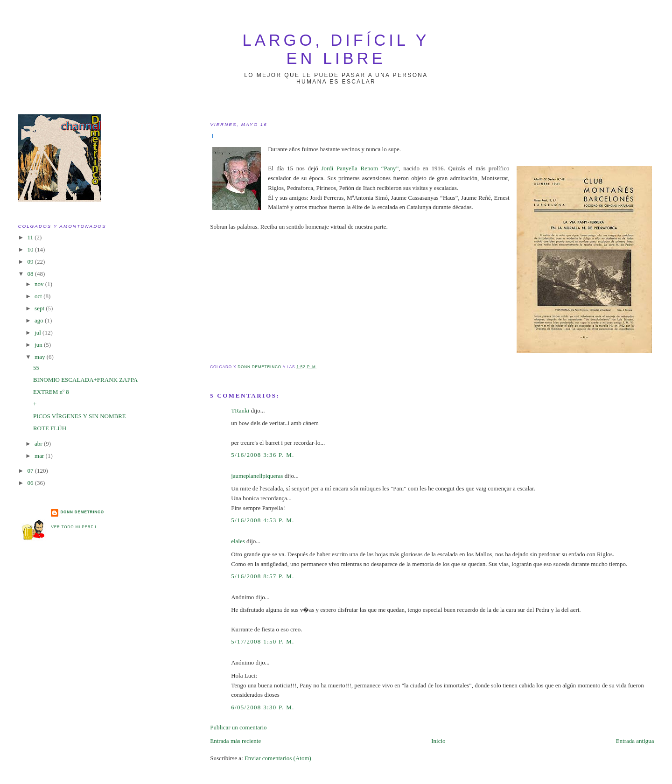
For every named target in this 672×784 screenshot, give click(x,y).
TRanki (240, 410)
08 (31, 274)
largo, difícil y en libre (336, 49)
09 (31, 262)
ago (40, 320)
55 (36, 367)
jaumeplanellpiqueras (257, 476)
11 (31, 237)
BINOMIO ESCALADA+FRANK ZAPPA (85, 380)
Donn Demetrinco (82, 512)
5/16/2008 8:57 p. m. (262, 576)
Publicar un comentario (238, 727)
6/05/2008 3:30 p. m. (262, 707)
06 (31, 483)
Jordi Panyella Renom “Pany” (360, 168)
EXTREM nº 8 (51, 392)
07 (31, 471)
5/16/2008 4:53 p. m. (262, 520)
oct (39, 296)
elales (238, 541)
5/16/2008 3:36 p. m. (262, 455)
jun (39, 345)
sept (40, 308)
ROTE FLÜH (50, 428)
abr (39, 444)
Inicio (438, 741)
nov (40, 284)
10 (31, 249)
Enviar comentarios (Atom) (278, 758)
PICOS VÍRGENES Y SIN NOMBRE (80, 416)
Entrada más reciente (235, 741)
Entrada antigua (635, 741)
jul (38, 332)
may (41, 357)
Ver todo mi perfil (74, 527)
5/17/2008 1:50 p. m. (262, 641)
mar (40, 456)
